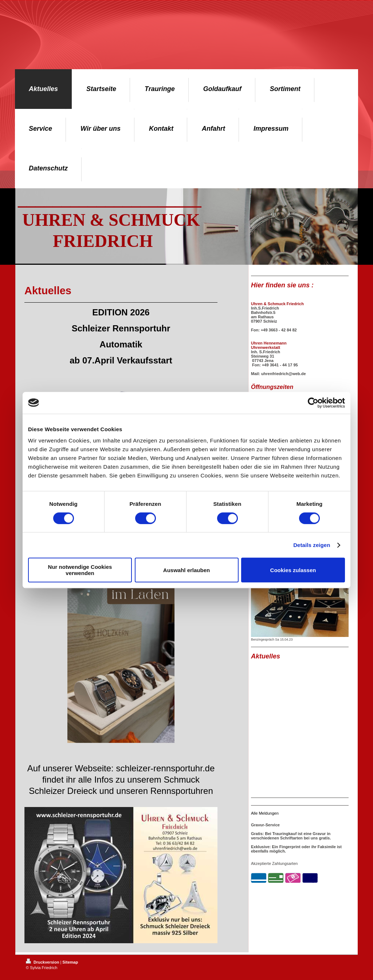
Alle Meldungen (265, 813)
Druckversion (43, 962)
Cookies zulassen (293, 570)
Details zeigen (312, 545)
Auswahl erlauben (186, 570)
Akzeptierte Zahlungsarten (274, 863)
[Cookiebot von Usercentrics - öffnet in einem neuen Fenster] (313, 403)
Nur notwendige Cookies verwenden (80, 570)
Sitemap (70, 962)
